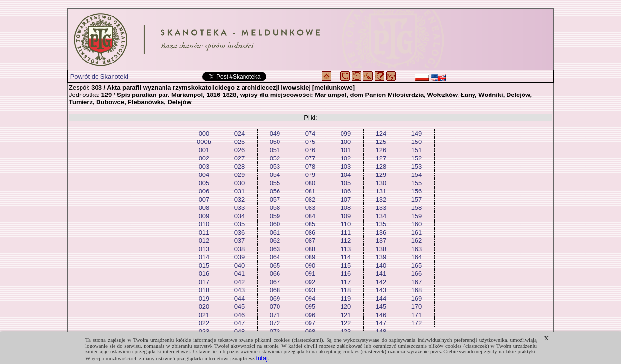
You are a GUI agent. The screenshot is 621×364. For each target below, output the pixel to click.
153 (417, 166)
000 (204, 134)
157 (417, 199)
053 (275, 166)
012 (204, 241)
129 (381, 175)
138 (381, 249)
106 (346, 191)
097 (310, 323)
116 (346, 274)
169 (417, 298)
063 (275, 249)
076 (310, 150)
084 (310, 216)
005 (204, 183)
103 (346, 166)
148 (381, 331)
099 (346, 134)
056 (275, 191)
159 (417, 216)
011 (204, 232)
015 (204, 265)
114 (346, 257)
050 (275, 142)
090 (310, 265)
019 (204, 298)
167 (417, 282)
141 (381, 274)
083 (310, 208)
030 (240, 183)
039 (240, 257)
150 (417, 142)
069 (275, 298)
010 (204, 224)
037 (240, 241)
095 (310, 307)
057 (275, 199)
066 (275, 274)
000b (204, 142)
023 (204, 331)
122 (346, 323)
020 (204, 307)
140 (381, 265)
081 (310, 191)
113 (346, 249)
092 (310, 282)
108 (346, 208)
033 (240, 208)
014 (204, 257)
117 (346, 282)
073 (275, 331)
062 (275, 241)
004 (204, 175)
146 (381, 315)
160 (417, 224)
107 (346, 199)
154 (417, 175)
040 (240, 265)
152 (417, 158)
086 (310, 232)
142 (381, 282)
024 (240, 134)
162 (417, 241)
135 (381, 224)
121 (346, 315)
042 (240, 282)
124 (381, 134)
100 (346, 142)
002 (204, 158)
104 (346, 175)
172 (417, 323)
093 (310, 290)
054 (275, 175)
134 (381, 216)
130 (381, 183)
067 (275, 282)
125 (381, 142)
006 (204, 191)
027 (240, 158)
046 (240, 315)
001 (204, 150)
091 (310, 274)
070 (275, 307)
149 (417, 134)
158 (417, 208)
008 (204, 208)
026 (240, 150)
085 (310, 224)
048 (240, 331)
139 (381, 257)
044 (240, 298)
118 (346, 290)
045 (240, 307)
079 (310, 175)
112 (346, 241)
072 (275, 323)
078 (310, 166)
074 (310, 134)
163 (417, 249)
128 (381, 166)
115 (346, 265)
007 (204, 199)
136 (381, 232)
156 (417, 191)
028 (240, 166)
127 (381, 158)
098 (310, 331)
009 (204, 216)
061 (275, 232)
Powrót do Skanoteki (99, 76)
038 (240, 249)
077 (310, 158)
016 (204, 274)
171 (417, 315)
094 (310, 298)
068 (275, 290)
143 (381, 290)
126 (381, 150)
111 (346, 232)
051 (275, 150)
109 (346, 216)
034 (240, 216)
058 (275, 208)
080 (310, 183)
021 (204, 315)
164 (417, 257)
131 (381, 191)
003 (204, 166)
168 (417, 290)
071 (275, 315)
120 (346, 307)
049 (275, 134)
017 (204, 282)
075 (310, 142)
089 (310, 257)
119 (346, 298)
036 (240, 232)
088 (310, 249)
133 (381, 208)
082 (310, 199)
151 (417, 150)
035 (240, 224)
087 (310, 241)
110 (346, 224)
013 (204, 249)
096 (310, 315)
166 (417, 274)
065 (275, 265)
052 (275, 158)
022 (204, 323)
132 (381, 199)
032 (240, 199)
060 (275, 224)
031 (240, 191)
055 (275, 183)
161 (417, 232)
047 (240, 323)
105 (346, 183)
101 (346, 150)
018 (204, 290)
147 (381, 323)
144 (381, 298)
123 (346, 331)
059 (275, 216)
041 (240, 274)
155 (417, 183)
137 (381, 241)
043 (240, 290)
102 (346, 158)
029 (240, 175)
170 (417, 307)
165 (417, 265)
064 (275, 257)
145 (381, 307)
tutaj (262, 358)
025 (240, 142)
